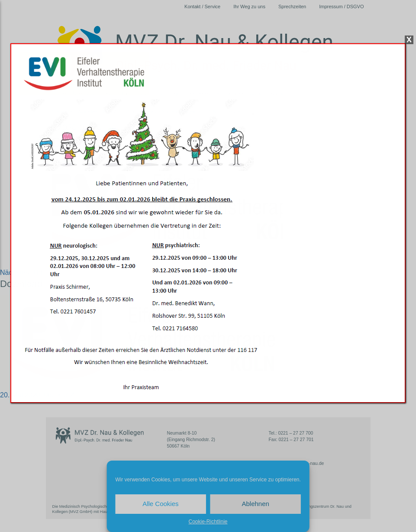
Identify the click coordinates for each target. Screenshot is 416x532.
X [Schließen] (409, 40)
